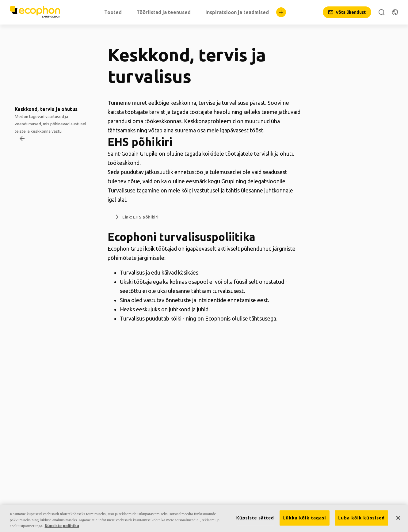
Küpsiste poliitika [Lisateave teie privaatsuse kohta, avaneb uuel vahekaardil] (62, 526)
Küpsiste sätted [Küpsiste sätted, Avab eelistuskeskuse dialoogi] (255, 518)
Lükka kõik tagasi (304, 518)
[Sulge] (398, 518)
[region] (204, 518)
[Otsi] (382, 12)
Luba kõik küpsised (361, 518)
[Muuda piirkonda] (395, 12)
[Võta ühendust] (347, 12)
